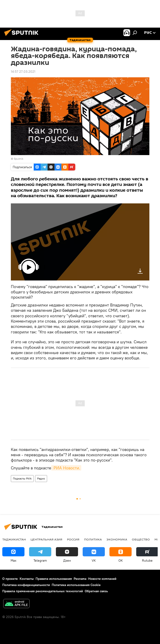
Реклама (80, 579)
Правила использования (54, 579)
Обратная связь (96, 591)
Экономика (117, 539)
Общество (141, 539)
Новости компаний (102, 579)
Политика (93, 539)
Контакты (27, 579)
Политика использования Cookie (76, 585)
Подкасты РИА (22, 478)
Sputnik (19, 159)
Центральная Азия (46, 539)
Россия (73, 539)
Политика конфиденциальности (26, 585)
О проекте (10, 579)
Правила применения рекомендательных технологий (43, 591)
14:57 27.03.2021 (23, 72)
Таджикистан (14, 539)
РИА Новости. (66, 468)
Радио (41, 478)
